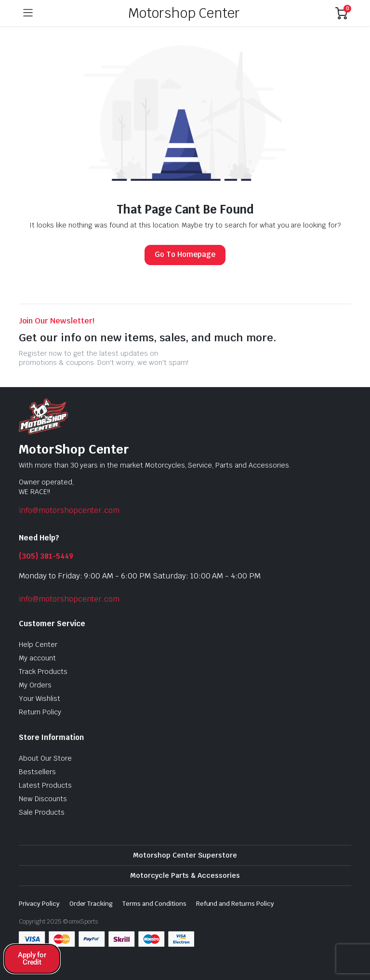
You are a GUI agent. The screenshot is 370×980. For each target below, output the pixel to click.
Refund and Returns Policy (235, 904)
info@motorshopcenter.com (69, 510)
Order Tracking (91, 904)
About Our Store (45, 758)
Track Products (43, 671)
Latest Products (45, 785)
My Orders (35, 685)
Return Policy (40, 712)
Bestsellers (37, 772)
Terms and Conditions (154, 904)
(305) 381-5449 (46, 556)
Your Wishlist (40, 698)
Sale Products (42, 812)
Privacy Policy (39, 904)
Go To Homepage (185, 254)
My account (37, 658)
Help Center (38, 644)
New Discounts (43, 799)
